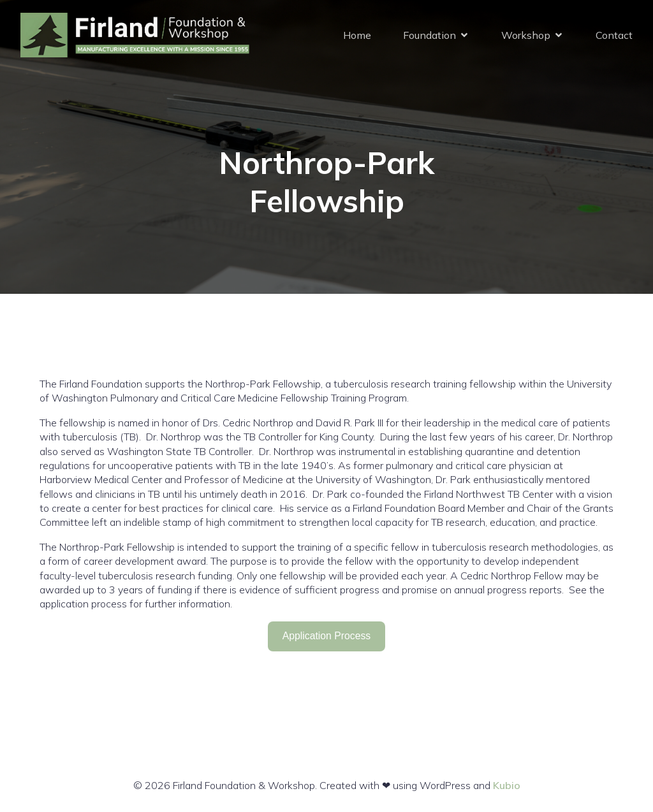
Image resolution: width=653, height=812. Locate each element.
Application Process (326, 636)
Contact (614, 35)
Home (357, 35)
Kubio (507, 785)
